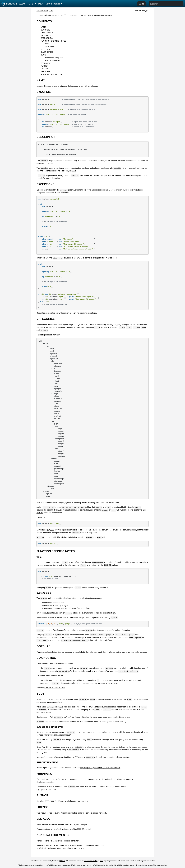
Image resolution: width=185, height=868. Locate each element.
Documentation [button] (53, 4)
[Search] (166, 4)
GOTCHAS (45, 49)
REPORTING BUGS (53, 60)
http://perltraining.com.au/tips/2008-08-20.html (72, 829)
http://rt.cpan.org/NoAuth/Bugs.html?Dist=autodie (100, 768)
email (101, 861)
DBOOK (62, 861)
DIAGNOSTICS (47, 52)
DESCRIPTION (47, 33)
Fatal (71, 668)
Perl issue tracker (100, 865)
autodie (40, 11)
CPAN (51, 11)
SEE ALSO (45, 72)
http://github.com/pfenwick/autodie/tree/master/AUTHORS (60, 848)
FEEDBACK (46, 63)
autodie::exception (99, 190)
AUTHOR (45, 66)
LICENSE (45, 69)
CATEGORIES (47, 38)
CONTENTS (44, 21)
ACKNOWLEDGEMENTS (51, 74)
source (46, 11)
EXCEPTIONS (47, 35)
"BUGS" (40, 513)
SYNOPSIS (45, 30)
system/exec (50, 46)
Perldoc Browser (14, 4)
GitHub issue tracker (91, 861)
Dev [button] (40, 4)
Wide (141, 4)
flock (47, 44)
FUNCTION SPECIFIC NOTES (53, 41)
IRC (119, 865)
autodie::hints (63, 824)
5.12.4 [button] (32, 4)
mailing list (112, 865)
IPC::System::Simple (98, 175)
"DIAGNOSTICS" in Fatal (55, 688)
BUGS (43, 55)
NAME (43, 27)
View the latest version (103, 15)
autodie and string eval (54, 58)
